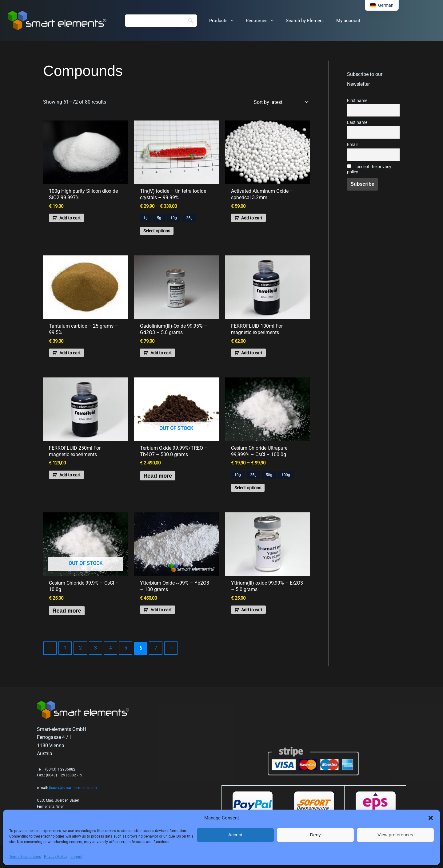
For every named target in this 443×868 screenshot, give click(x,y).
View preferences (395, 835)
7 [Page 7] (153, 657)
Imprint (76, 857)
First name (357, 101)
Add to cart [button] (73, 219)
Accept (235, 835)
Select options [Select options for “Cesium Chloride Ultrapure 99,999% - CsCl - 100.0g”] (251, 493)
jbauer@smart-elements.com (73, 788)
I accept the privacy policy (369, 169)
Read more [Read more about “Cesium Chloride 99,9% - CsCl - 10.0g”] (71, 618)
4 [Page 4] (109, 657)
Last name (357, 122)
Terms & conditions (25, 857)
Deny (315, 835)
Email (352, 145)
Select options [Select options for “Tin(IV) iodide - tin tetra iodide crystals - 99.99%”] (160, 232)
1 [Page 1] (65, 657)
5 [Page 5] (124, 657)
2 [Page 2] (80, 657)
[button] (431, 818)
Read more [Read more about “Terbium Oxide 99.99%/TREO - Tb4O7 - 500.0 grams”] (162, 481)
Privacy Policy (56, 857)
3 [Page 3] (94, 657)
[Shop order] (281, 102)
